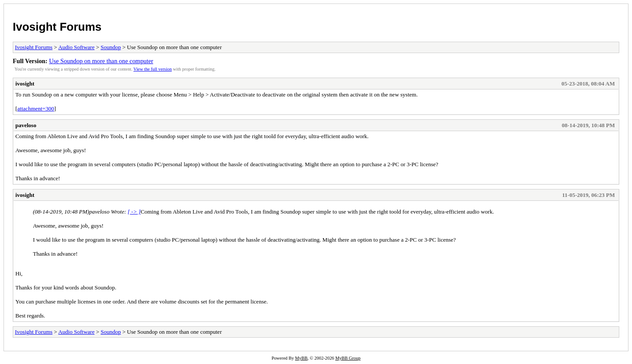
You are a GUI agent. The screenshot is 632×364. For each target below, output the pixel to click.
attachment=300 (36, 109)
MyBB (301, 358)
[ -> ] (134, 212)
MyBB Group (348, 358)
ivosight (25, 84)
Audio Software (77, 47)
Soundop (111, 47)
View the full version (153, 69)
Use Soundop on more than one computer (101, 61)
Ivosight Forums (57, 27)
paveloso (26, 125)
